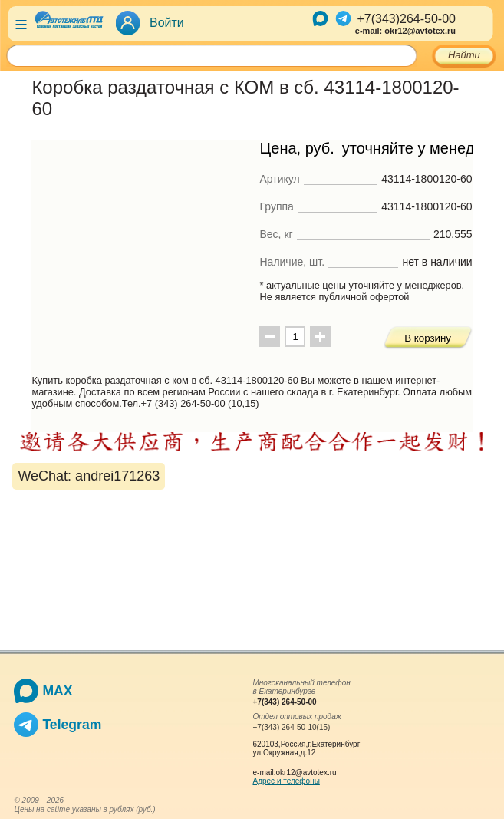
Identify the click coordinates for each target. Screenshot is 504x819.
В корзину (428, 338)
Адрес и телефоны (286, 781)
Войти (167, 23)
